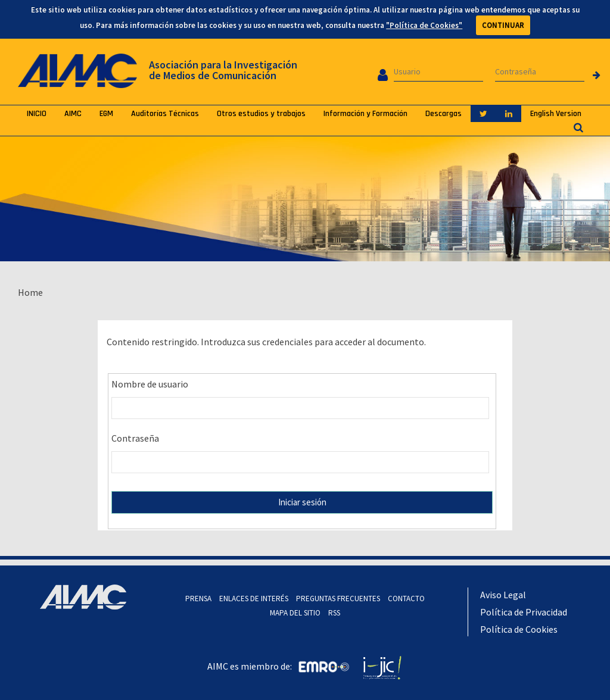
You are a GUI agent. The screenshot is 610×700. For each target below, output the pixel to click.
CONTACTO (406, 599)
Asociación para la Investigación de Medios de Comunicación (223, 70)
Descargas (444, 114)
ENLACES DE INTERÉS (254, 599)
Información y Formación (365, 114)
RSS (334, 613)
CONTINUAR (503, 25)
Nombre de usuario (150, 384)
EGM (106, 114)
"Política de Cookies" (424, 25)
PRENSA (198, 599)
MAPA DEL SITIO (295, 613)
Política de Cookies (519, 629)
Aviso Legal (503, 595)
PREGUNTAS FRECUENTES (338, 599)
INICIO (37, 114)
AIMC (73, 114)
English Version (556, 114)
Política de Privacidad (524, 612)
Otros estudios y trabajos (261, 114)
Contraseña (135, 438)
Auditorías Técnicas (165, 114)
